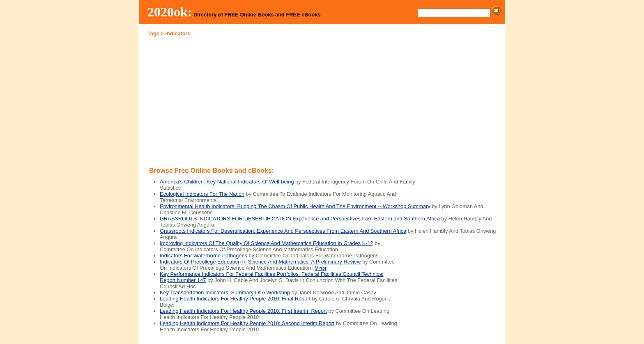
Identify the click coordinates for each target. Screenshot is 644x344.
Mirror (320, 268)
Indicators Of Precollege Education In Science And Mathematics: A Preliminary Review (260, 262)
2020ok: (170, 12)
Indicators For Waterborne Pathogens (204, 256)
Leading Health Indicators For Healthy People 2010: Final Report (235, 299)
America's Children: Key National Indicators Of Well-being (227, 182)
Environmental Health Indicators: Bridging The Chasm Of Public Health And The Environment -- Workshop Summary (295, 206)
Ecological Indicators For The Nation (202, 194)
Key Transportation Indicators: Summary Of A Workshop (225, 292)
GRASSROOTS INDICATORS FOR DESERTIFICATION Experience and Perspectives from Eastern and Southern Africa (300, 219)
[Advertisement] (231, 100)
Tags (153, 33)
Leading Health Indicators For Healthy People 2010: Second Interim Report (247, 323)
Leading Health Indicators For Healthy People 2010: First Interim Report (243, 311)
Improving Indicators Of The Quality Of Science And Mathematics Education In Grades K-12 (267, 243)
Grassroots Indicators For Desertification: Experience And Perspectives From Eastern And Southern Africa (283, 231)
